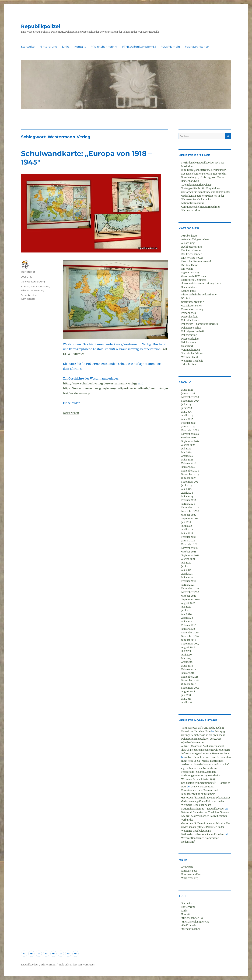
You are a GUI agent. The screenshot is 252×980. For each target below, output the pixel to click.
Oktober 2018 (189, 684)
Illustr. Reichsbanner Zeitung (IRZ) (201, 284)
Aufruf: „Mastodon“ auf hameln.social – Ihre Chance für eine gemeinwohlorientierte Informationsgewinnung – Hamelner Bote (206, 750)
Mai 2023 (186, 489)
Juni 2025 (187, 408)
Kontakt (80, 47)
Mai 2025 (186, 412)
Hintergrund (48, 47)
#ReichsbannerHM (104, 47)
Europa (25, 286)
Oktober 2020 (189, 596)
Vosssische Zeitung (192, 354)
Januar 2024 (188, 467)
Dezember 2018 (190, 677)
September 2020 (190, 600)
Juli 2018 (186, 695)
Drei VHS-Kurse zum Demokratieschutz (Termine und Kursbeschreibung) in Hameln (200, 790)
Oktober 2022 (189, 515)
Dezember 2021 (190, 544)
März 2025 (187, 419)
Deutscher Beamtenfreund (196, 262)
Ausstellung (188, 243)
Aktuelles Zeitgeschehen (195, 239)
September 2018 (190, 688)
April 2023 (187, 493)
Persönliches (189, 313)
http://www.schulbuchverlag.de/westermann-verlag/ (100, 383)
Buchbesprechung (192, 247)
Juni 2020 (187, 611)
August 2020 (188, 603)
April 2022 (187, 530)
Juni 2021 (186, 566)
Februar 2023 (189, 500)
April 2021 (187, 574)
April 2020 (187, 618)
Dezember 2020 (190, 588)
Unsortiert (187, 346)
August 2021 (188, 559)
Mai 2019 (186, 658)
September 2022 (190, 519)
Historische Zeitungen (194, 280)
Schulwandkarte (40, 286)
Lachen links (188, 291)
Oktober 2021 (189, 552)
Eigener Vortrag (190, 273)
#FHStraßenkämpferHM (139, 47)
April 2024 (187, 456)
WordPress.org (190, 878)
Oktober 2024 (189, 438)
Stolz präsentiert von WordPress (77, 965)
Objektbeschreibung (33, 282)
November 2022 (190, 511)
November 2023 (190, 474)
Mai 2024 (186, 452)
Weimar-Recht (190, 357)
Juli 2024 (186, 449)
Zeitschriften (189, 365)
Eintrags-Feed (189, 871)
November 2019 (190, 636)
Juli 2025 (186, 404)
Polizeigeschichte (191, 328)
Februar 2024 (189, 463)
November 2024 (190, 434)
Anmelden (187, 867)
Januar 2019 (188, 673)
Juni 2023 (187, 485)
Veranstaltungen (191, 350)
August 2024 (188, 445)
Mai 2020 (186, 614)
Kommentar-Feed (191, 874)
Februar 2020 (189, 625)
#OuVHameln (170, 47)
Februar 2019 (189, 669)
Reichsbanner (189, 342)
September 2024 (190, 441)
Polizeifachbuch (190, 320)
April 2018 (187, 703)
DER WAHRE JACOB (192, 258)
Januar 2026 (188, 393)
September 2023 (190, 482)
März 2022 (187, 533)
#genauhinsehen (197, 47)
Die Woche (187, 269)
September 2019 (190, 644)
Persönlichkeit (189, 317)
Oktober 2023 (189, 478)
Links (66, 47)
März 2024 (187, 460)
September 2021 (190, 555)
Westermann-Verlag (33, 290)
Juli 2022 (186, 522)
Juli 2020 (186, 607)
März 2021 (187, 577)
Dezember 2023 (190, 471)
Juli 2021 (186, 563)
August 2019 (188, 647)
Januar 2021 (188, 585)
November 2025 (190, 397)
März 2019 (187, 666)
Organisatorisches (192, 306)
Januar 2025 (188, 427)
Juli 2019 (186, 651)
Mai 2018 (186, 699)
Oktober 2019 (189, 640)
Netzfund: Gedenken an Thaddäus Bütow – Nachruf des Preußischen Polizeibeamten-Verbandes (205, 816)
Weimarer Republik (192, 361)
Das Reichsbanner (191, 250)
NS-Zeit (186, 298)
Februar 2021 (189, 581)
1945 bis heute (189, 236)
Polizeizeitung (189, 335)
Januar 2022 (188, 541)
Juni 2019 (187, 655)
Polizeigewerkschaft (193, 331)
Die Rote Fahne (190, 265)
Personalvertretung (192, 309)
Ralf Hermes (28, 272)
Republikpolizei (41, 26)
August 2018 (188, 692)
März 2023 (187, 496)
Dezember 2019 (190, 633)
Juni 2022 (187, 526)
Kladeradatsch (189, 287)
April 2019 (187, 662)
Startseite (28, 47)
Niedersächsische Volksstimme (199, 295)
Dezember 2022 (190, 508)
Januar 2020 (188, 629)
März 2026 (187, 390)
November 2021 (190, 548)
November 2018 (190, 680)
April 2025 (187, 416)
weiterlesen (71, 413)
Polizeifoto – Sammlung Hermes (200, 324)
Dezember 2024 (190, 430)
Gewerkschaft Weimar (194, 276)
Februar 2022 (189, 537)
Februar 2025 (189, 423)
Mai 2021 (186, 570)
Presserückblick (190, 339)
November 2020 (190, 592)
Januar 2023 (188, 504)
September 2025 (190, 401)
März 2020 (187, 622)
